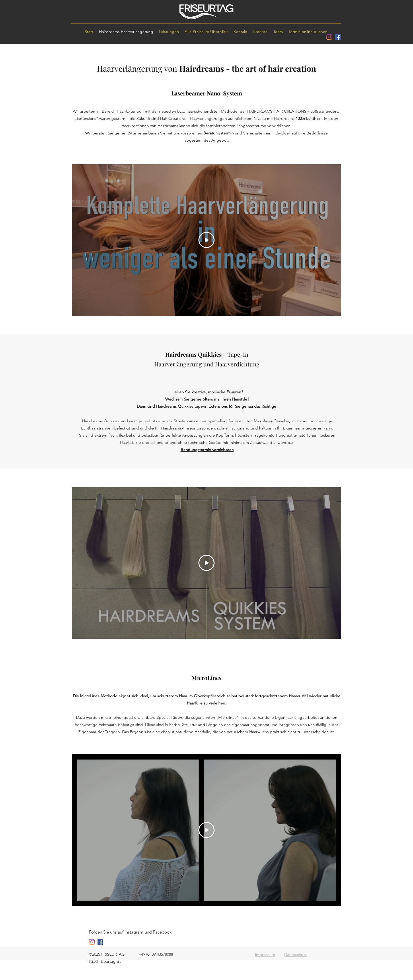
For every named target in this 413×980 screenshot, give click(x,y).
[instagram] (329, 37)
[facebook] (338, 37)
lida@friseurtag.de (105, 961)
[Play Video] (206, 240)
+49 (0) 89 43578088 (156, 954)
